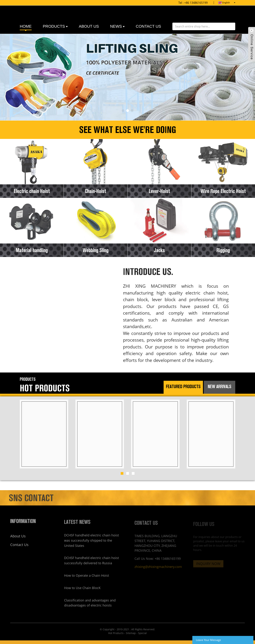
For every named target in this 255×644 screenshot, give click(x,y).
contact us (148, 26)
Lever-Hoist (159, 191)
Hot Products (116, 637)
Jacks (159, 250)
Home (26, 26)
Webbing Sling (96, 250)
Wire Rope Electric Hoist (223, 191)
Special (142, 637)
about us (89, 26)
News (117, 26)
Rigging (223, 250)
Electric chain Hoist (32, 191)
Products (55, 26)
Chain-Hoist (96, 191)
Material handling (32, 250)
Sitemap (131, 637)
